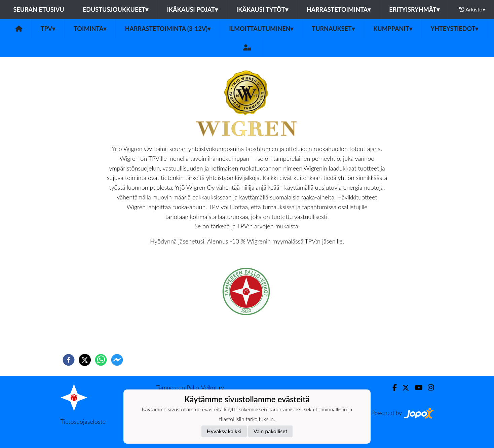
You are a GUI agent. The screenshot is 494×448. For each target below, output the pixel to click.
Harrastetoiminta (339, 9)
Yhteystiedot (455, 29)
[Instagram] (428, 388)
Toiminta (90, 29)
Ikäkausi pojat (192, 9)
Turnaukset (333, 29)
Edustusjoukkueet (116, 9)
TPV (48, 29)
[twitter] (85, 360)
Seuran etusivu (39, 9)
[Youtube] (416, 388)
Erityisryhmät (414, 9)
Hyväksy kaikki (224, 431)
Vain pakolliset (271, 431)
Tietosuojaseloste (83, 421)
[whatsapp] (101, 360)
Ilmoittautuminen (261, 29)
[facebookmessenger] (117, 360)
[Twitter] (403, 388)
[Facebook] (392, 388)
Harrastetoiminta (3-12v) (168, 29)
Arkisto (472, 9)
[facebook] (69, 360)
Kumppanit (393, 29)
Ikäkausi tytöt (262, 9)
